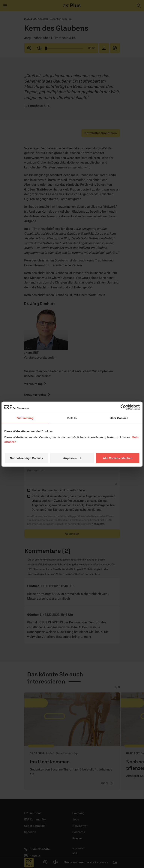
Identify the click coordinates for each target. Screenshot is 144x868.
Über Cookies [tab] (119, 418)
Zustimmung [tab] (25, 418)
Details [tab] (72, 418)
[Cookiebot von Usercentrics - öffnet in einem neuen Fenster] (123, 407)
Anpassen (72, 458)
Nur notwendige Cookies (26, 458)
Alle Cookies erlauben (118, 458)
